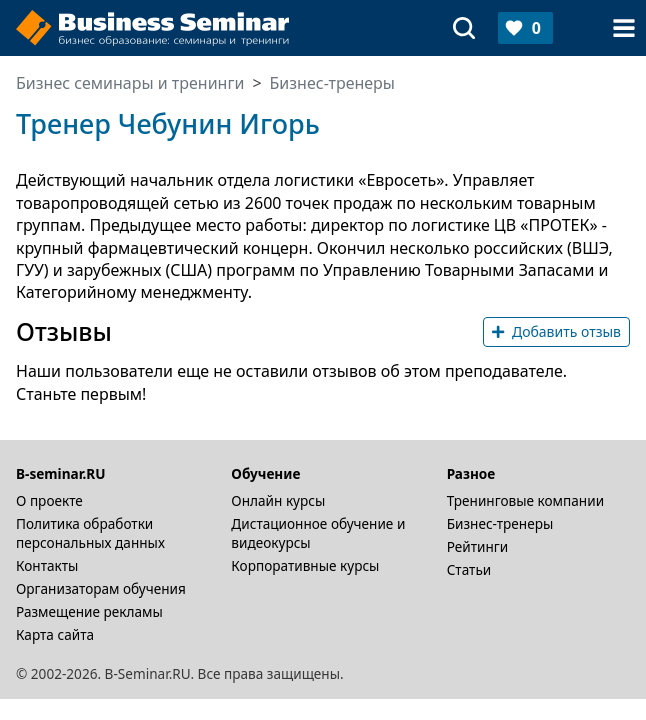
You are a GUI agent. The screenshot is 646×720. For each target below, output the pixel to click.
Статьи (469, 569)
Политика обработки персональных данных (90, 533)
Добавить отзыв (556, 331)
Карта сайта (55, 634)
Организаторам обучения (101, 588)
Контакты (47, 565)
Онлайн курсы (278, 500)
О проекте (49, 500)
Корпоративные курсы (305, 565)
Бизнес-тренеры (500, 523)
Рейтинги (478, 546)
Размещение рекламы (89, 611)
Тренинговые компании (525, 500)
